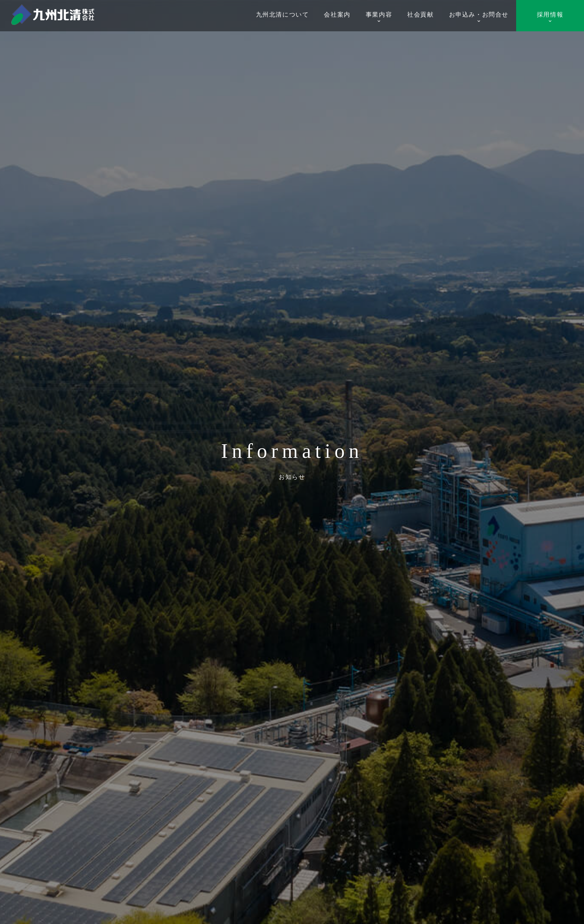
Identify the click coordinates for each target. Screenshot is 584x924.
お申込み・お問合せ (479, 17)
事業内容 (379, 17)
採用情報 (550, 17)
